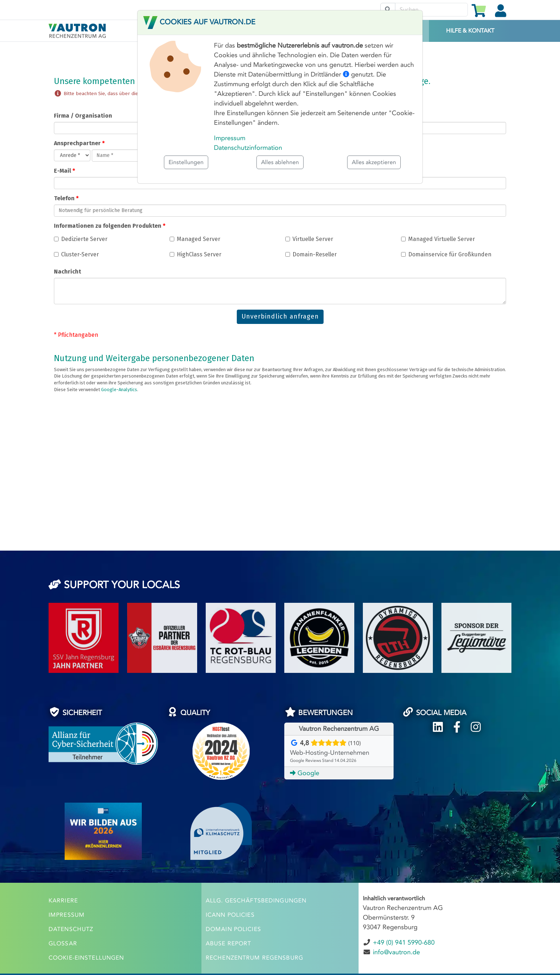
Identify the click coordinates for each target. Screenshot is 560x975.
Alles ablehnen (280, 162)
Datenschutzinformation (248, 148)
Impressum (230, 138)
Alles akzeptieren (374, 162)
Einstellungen (186, 162)
